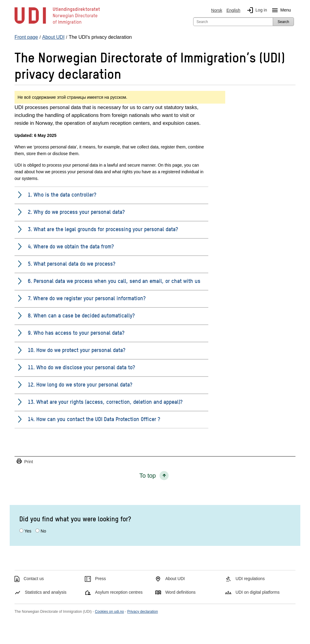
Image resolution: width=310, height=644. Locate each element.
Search (283, 22)
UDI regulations (250, 579)
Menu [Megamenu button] (280, 10)
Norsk (217, 10)
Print (25, 461)
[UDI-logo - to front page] (57, 24)
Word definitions (180, 592)
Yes (28, 531)
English (233, 10)
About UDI (175, 579)
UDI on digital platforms (258, 592)
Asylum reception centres (119, 592)
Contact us (34, 579)
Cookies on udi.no (109, 612)
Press (101, 579)
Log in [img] (256, 10)
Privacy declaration (142, 612)
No (43, 531)
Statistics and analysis (46, 592)
